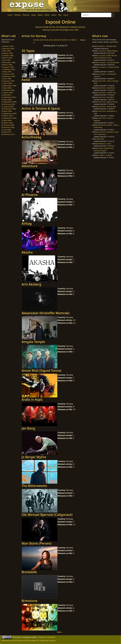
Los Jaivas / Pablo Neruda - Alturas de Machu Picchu (106, 57)
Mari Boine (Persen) (37, 543)
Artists (47, 15)
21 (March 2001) (7, 93)
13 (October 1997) (8, 74)
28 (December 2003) (9, 109)
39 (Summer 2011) (8, 134)
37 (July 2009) (6, 130)
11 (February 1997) (8, 69)
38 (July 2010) (6, 132)
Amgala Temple (33, 342)
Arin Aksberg (31, 284)
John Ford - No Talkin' (106, 97)
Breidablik (29, 572)
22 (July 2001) (6, 95)
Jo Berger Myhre (34, 457)
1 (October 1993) (7, 46)
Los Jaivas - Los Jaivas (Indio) (109, 62)
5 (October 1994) (7, 55)
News (33, 15)
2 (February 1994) (8, 49)
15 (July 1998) (6, 79)
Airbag (27, 223)
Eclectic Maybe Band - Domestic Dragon (104, 149)
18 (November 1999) (9, 86)
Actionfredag (31, 137)
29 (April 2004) (7, 111)
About (54, 15)
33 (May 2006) (6, 120)
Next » (83, 40)
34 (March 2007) (7, 123)
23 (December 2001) (9, 97)
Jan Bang (28, 428)
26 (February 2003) (8, 104)
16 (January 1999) (8, 81)
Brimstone (30, 601)
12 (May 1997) (6, 72)
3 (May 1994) (6, 51)
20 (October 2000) (8, 90)
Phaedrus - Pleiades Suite (107, 46)
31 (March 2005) (7, 116)
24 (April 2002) (7, 100)
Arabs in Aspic (32, 399)
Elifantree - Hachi (105, 144)
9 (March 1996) (7, 65)
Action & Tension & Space (41, 108)
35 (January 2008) (8, 125)
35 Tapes (28, 51)
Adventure (30, 166)
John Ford (100, 139)
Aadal (26, 80)
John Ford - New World (107, 88)
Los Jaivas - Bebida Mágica (108, 51)
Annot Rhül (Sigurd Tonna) (41, 370)
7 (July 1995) (6, 60)
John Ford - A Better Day (107, 93)
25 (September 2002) (9, 102)
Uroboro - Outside (105, 155)
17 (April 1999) (7, 83)
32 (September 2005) (9, 118)
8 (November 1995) (8, 62)
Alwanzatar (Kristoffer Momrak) (46, 313)
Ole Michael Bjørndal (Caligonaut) (47, 515)
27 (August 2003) (8, 107)
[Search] (96, 15)
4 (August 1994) (7, 53)
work (19, 637)
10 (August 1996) (8, 67)
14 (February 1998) (8, 76)
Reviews (17, 15)
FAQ (60, 15)
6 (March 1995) (7, 58)
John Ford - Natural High (107, 107)
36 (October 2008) (8, 127)
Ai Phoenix (30, 195)
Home (10, 15)
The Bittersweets (34, 486)
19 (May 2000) (6, 88)
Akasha (27, 252)
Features (26, 15)
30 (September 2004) (9, 113)
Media (40, 15)
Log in (66, 15)
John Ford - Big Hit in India (108, 102)
